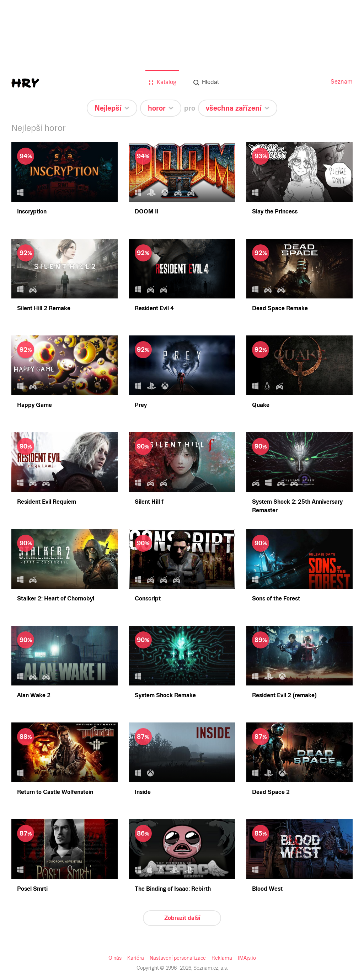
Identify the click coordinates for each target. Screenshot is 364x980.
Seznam (342, 82)
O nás (117, 958)
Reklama (221, 958)
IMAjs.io (245, 958)
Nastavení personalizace (178, 958)
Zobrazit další (182, 918)
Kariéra (137, 958)
